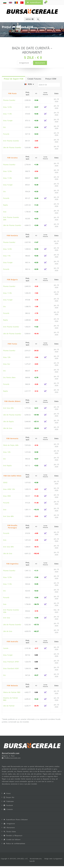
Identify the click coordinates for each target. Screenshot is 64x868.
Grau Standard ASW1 (11, 668)
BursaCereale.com (36, 859)
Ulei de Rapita (8, 421)
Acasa (7, 793)
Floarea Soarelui (9, 100)
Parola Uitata (10, 832)
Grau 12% (7, 357)
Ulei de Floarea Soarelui (12, 147)
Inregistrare (24, 63)
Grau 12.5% (7, 107)
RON (29, 84)
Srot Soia (7, 618)
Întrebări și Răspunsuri (13, 836)
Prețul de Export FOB (14, 79)
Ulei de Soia (8, 428)
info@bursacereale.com (11, 758)
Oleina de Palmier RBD (12, 692)
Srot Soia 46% (8, 547)
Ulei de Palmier (9, 706)
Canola (6, 648)
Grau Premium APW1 (11, 662)
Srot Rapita (7, 465)
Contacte (8, 809)
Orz (4, 127)
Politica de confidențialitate (14, 843)
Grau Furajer (8, 120)
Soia (5, 212)
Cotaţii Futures (34, 79)
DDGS (5, 482)
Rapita (5, 205)
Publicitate (9, 801)
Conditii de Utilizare (12, 839)
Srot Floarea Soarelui (11, 141)
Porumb (6, 134)
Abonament (40, 63)
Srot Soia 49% (8, 408)
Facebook (8, 805)
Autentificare (34, 2)
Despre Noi (9, 797)
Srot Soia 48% (8, 516)
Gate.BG (32, 861)
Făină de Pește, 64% (11, 445)
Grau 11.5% (7, 114)
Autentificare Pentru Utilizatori (16, 820)
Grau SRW (7, 496)
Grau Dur (7, 364)
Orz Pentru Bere (9, 377)
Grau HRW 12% (9, 489)
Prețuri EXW (51, 79)
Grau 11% (7, 256)
